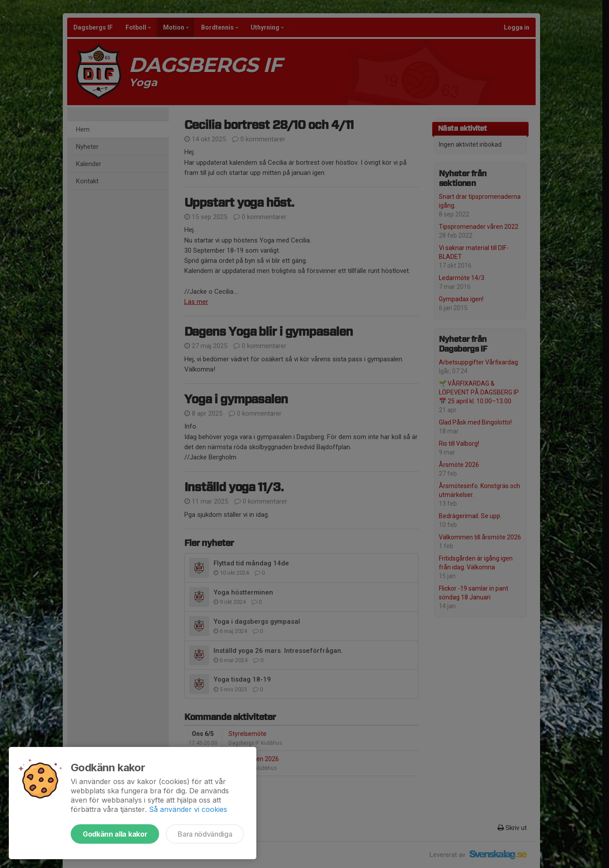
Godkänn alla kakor (115, 834)
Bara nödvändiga (205, 834)
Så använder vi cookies (188, 809)
